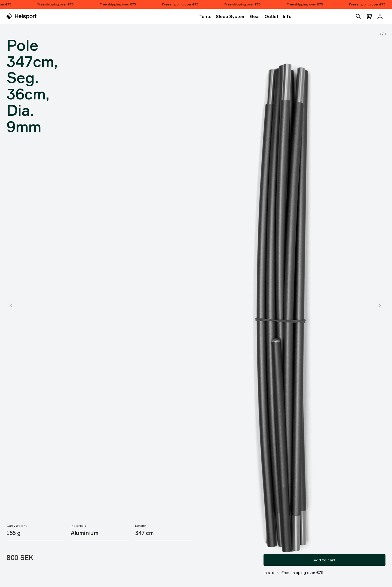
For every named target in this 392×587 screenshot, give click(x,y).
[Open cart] (369, 16)
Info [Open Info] (287, 16)
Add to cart (324, 560)
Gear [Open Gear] (255, 16)
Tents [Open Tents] (205, 16)
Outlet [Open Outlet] (272, 16)
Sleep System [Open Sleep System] (231, 16)
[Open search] (358, 16)
